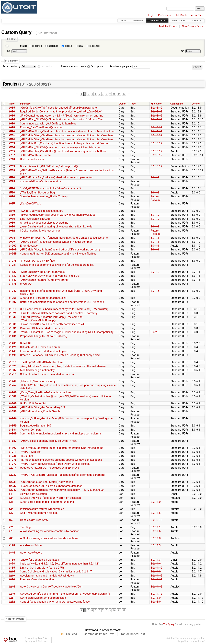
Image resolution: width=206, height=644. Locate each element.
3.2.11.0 (156, 502)
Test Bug (25, 527)
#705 (12, 151)
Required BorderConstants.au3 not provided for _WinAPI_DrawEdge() (61, 112)
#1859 (13, 426)
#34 (11, 509)
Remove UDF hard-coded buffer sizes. (43, 328)
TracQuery (169, 624)
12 (124, 94)
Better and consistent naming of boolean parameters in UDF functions (62, 302)
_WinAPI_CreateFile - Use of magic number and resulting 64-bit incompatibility (67, 332)
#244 (12, 587)
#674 (12, 119)
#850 (12, 215)
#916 (12, 219)
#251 (12, 598)
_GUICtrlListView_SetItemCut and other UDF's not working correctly (60, 250)
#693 (12, 127)
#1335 (13, 324)
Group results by (11, 67)
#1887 (13, 434)
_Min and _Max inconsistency (38, 381)
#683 (12, 124)
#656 (12, 116)
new (81, 46)
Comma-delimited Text (99, 634)
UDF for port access (32, 159)
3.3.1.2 (155, 272)
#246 (12, 594)
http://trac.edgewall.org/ (191, 641)
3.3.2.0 (155, 332)
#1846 (13, 418)
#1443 (13, 351)
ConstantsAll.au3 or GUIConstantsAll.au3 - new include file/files (58, 254)
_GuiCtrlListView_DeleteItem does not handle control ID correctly (59, 313)
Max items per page (121, 67)
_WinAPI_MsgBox (31, 452)
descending (47, 67)
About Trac (197, 15)
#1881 (13, 430)
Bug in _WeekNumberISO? (36, 426)
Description (95, 67)
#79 (11, 531)
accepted (37, 46)
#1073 (13, 261)
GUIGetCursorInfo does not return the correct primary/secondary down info (65, 594)
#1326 (13, 313)
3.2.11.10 (157, 568)
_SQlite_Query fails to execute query (42, 211)
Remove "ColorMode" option (37, 579)
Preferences (165, 15)
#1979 (13, 464)
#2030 (13, 475)
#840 (12, 211)
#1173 (13, 284)
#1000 (13, 246)
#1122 (13, 272)
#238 (12, 579)
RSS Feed (71, 634)
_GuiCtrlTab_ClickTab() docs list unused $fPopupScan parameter (59, 108)
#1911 (13, 452)
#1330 (13, 317)
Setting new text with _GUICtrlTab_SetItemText (48, 124)
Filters (13, 39)
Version (196, 104)
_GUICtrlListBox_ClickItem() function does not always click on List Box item (65, 143)
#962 (12, 231)
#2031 (13, 482)
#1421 (13, 347)
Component (177, 104)
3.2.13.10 (157, 108)
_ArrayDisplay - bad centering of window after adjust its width (57, 227)
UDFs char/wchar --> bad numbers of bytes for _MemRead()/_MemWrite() (64, 309)
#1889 (13, 441)
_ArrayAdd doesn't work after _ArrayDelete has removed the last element (63, 366)
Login (151, 15)
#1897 (13, 448)
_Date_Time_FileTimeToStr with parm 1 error (47, 392)
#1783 (13, 392)
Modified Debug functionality (37, 370)
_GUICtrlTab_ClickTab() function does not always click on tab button (61, 147)
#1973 (13, 460)
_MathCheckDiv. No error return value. (43, 272)
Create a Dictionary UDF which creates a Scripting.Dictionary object (60, 355)
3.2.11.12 (157, 579)
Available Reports (168, 26)
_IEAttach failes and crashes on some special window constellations (61, 460)
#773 (12, 177)
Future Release (156, 198)
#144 (12, 553)
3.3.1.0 (155, 177)
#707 (12, 155)
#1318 (13, 309)
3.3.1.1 (155, 238)
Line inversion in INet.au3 (35, 219)
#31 (11, 502)
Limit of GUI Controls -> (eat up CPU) (42, 568)
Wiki (123, 21)
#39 (11, 513)
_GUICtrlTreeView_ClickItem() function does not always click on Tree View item (67, 131)
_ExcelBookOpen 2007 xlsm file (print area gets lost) (51, 486)
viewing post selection (33, 494)
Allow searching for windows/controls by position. (50, 531)
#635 (12, 108)
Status (24, 46)
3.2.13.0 (156, 598)
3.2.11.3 (156, 545)
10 (114, 94)
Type (133, 104)
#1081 (13, 265)
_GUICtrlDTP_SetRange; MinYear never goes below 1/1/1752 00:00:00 (62, 490)
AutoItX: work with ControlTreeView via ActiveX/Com (52, 587)
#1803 (13, 403)
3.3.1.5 (155, 291)
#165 (12, 560)
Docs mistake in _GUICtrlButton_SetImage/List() (49, 166)
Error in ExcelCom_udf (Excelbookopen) (44, 351)
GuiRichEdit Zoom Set (33, 403)
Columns (13, 61)
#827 (12, 204)
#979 (12, 242)
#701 (12, 135)
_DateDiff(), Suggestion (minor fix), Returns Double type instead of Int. (62, 448)
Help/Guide (181, 15)
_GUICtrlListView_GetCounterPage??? (43, 407)
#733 (12, 166)
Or (183, 51)
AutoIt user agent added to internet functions (47, 502)
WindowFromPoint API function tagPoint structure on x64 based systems (64, 238)
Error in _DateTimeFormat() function (42, 127)
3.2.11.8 (156, 538)
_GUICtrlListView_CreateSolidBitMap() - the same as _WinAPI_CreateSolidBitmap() (51, 319)
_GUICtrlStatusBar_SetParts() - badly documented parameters (57, 177)
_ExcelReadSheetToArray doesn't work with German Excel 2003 (58, 215)
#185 (12, 568)
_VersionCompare (31, 430)
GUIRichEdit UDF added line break (40, 347)
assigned (53, 46)
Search (197, 21)
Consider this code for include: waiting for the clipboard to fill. (57, 265)
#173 (12, 564)
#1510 (13, 362)
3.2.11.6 (156, 513)
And (8, 51)
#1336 (13, 328)
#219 (12, 576)
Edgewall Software (38, 641)
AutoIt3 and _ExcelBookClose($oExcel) (43, 298)
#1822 (13, 407)
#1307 (13, 302)
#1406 (13, 336)
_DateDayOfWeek (30, 204)
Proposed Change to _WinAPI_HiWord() (44, 336)
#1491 (13, 355)
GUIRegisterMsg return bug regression (43, 598)
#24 (11, 498)
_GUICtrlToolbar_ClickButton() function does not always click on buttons (63, 151)
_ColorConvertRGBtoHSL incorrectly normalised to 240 (53, 324)
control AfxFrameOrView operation (41, 181)
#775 (12, 181)
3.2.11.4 (156, 564)
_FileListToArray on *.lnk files (37, 261)
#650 (12, 112)
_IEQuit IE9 (27, 456)
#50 (11, 520)
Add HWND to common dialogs (39, 513)
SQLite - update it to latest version (40, 231)
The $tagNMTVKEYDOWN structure (41, 362)
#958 (12, 227)
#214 (12, 572)
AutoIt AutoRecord (31, 553)
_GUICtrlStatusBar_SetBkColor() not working (47, 482)
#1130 (13, 276)
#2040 (13, 490)
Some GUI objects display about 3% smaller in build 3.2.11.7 (56, 572)
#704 (12, 147)
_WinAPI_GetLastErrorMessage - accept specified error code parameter (63, 475)
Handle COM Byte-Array (34, 520)
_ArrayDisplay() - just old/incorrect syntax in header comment (57, 242)
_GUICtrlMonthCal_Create (35, 155)
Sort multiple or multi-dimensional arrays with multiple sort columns (61, 434)
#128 (12, 545)
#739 (12, 170)
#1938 (13, 456)
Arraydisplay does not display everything (44, 223)
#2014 (13, 468)
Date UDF (26, 343)
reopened (95, 46)
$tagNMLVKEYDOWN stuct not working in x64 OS (50, 276)
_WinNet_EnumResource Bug (38, 193)
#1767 (13, 385)
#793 (12, 193)
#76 (11, 527)
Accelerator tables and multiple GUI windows (47, 576)
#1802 (13, 396)
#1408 (13, 343)
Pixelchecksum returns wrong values (42, 509)
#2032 (13, 486)
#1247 (13, 291)
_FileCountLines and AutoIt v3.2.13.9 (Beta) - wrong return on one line (62, 116)
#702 (12, 139)
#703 (12, 143)
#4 (10, 494)
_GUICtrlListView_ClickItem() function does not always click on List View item (66, 135)
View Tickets (157, 21)
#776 (12, 188)
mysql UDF (27, 284)
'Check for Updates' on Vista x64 (39, 560)
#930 (12, 223)
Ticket (12, 104)
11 (119, 94)
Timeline (138, 21)
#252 (12, 602)
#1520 (13, 366)
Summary (25, 104)
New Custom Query (192, 26)
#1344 (13, 332)
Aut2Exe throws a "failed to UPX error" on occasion (50, 498)
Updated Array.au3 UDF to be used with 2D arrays (50, 468)
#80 (11, 538)
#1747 (13, 381)
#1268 (13, 298)
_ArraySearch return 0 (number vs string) (44, 280)
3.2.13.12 (157, 127)
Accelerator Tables (31, 545)
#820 (12, 196)
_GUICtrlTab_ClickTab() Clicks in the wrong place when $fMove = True (62, 119)
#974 (12, 238)
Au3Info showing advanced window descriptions (49, 538)
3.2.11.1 (156, 527)
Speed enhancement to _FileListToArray (44, 196)
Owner (122, 104)
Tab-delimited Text (133, 634)
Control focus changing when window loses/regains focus (55, 602)
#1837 (13, 411)
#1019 (13, 250)
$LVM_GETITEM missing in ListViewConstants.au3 (50, 188)
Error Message (29, 246)
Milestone (156, 104)
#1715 (13, 374)
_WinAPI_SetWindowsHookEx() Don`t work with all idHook (55, 464)
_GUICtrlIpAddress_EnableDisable (40, 411)
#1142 (13, 280)
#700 (12, 131)
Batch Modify (16, 619)
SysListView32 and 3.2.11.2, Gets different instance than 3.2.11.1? (60, 564)
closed (68, 46)
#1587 (13, 370)
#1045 (13, 254)
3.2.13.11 (157, 119)
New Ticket (179, 21)
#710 (12, 159)
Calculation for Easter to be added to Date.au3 (48, 374)
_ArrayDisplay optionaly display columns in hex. (48, 441)
